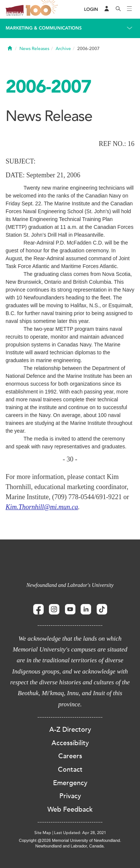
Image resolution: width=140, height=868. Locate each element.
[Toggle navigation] (130, 9)
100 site (43, 9)
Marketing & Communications (44, 28)
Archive (63, 49)
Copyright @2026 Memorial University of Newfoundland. (70, 840)
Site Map (43, 833)
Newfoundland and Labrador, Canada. (70, 846)
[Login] (91, 10)
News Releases (34, 49)
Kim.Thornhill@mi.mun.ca (42, 507)
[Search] (118, 9)
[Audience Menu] (107, 9)
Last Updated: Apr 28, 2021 (80, 833)
